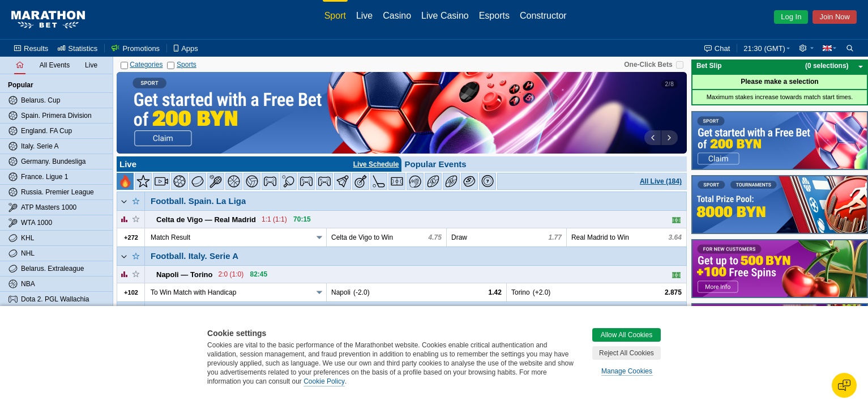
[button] (806, 48)
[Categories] (124, 65)
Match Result (170, 237)
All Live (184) (661, 181)
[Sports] (171, 65)
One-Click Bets (648, 65)
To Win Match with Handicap (193, 292)
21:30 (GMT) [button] (764, 48)
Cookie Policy (324, 381)
